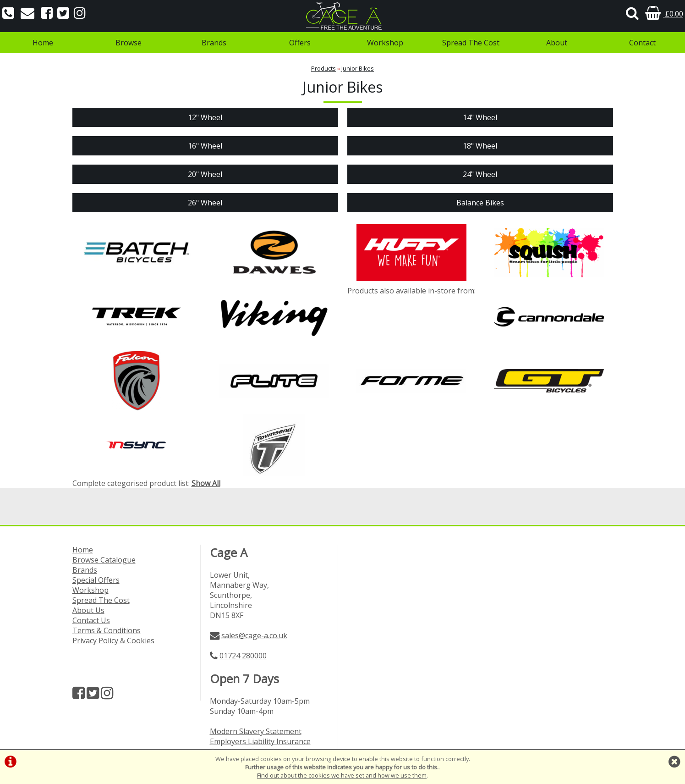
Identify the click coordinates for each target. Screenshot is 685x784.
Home (43, 43)
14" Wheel (480, 117)
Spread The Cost (471, 43)
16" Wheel (205, 146)
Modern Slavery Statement (256, 731)
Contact (642, 43)
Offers (300, 43)
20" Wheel (205, 174)
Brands (214, 43)
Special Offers (96, 580)
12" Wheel (205, 117)
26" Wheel (205, 203)
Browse (129, 43)
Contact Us (91, 620)
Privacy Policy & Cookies (113, 640)
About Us (88, 610)
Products (323, 68)
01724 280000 (243, 656)
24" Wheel (480, 174)
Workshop (385, 43)
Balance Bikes (480, 203)
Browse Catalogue (104, 560)
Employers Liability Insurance (260, 741)
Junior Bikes (358, 68)
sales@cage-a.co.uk (254, 635)
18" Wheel (480, 146)
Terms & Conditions (107, 630)
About (557, 43)
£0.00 (664, 14)
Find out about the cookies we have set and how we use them (342, 775)
